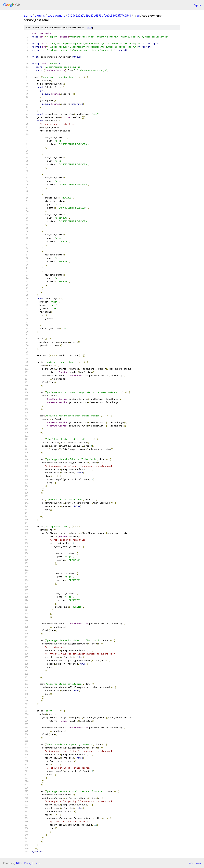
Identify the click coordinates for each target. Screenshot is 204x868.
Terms (37, 863)
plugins (40, 15)
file (89, 28)
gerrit (28, 15)
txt (191, 863)
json (198, 863)
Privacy (28, 863)
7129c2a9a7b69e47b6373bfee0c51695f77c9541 (99, 15)
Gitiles (19, 863)
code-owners (56, 15)
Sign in (197, 5)
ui (138, 15)
